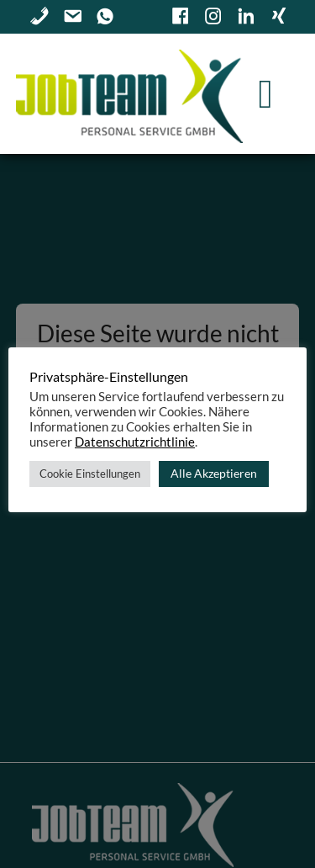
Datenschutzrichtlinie (135, 442)
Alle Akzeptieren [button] (214, 473)
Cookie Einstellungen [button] (90, 474)
